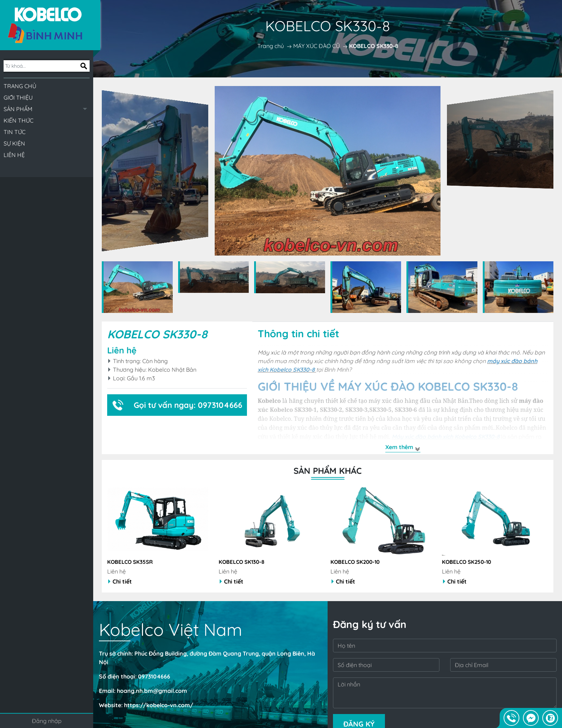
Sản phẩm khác (328, 471)
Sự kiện (14, 143)
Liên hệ (14, 155)
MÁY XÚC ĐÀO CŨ (316, 46)
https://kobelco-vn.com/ (159, 705)
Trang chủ (20, 86)
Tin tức (15, 132)
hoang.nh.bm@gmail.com (152, 691)
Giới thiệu (18, 97)
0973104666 (154, 676)
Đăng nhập (47, 721)
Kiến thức (18, 120)
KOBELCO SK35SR (130, 562)
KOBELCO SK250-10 (466, 562)
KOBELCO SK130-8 (242, 562)
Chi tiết (120, 581)
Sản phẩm (18, 109)
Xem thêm (403, 448)
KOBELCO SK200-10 (355, 562)
